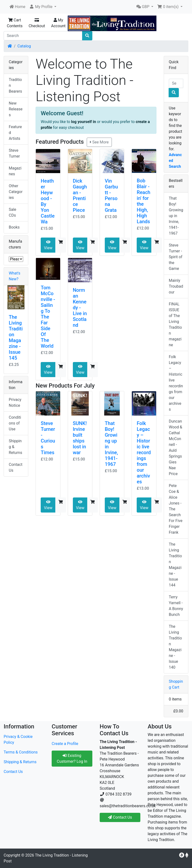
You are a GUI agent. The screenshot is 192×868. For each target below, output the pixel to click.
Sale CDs (13, 212)
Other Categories (16, 192)
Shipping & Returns (15, 447)
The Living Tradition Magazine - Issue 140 (175, 647)
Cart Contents (15, 23)
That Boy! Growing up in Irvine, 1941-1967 (176, 216)
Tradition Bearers (15, 85)
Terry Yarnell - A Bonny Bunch (176, 606)
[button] (43, 7)
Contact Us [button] (120, 817)
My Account (58, 23)
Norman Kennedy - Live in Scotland (80, 308)
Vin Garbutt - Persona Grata (111, 195)
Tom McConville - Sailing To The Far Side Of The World (48, 317)
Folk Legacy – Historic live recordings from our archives (144, 452)
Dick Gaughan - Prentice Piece (80, 195)
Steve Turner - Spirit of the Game (176, 257)
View (48, 245)
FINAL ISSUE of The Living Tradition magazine (175, 324)
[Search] (43, 36)
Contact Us (16, 467)
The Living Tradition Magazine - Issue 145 (16, 337)
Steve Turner (14, 153)
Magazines (15, 171)
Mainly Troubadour (176, 286)
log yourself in (84, 122)
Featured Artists (15, 133)
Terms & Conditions (21, 752)
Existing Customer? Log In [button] (72, 758)
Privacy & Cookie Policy (18, 740)
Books (14, 227)
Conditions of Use (15, 423)
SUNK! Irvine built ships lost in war (80, 438)
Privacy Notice (15, 403)
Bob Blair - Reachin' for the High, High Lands (144, 201)
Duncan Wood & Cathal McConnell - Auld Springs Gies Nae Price (176, 447)
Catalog (24, 46)
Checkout (37, 23)
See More (99, 142)
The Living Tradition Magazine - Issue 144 (175, 565)
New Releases (16, 109)
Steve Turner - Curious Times (48, 438)
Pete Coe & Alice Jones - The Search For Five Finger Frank (176, 509)
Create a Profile (65, 744)
